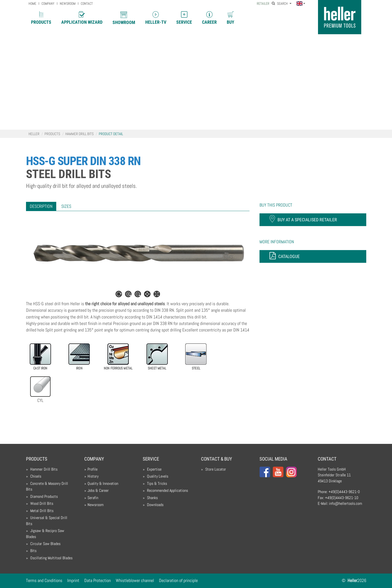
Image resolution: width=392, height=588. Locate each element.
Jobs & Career (98, 491)
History (93, 476)
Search (280, 4)
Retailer (263, 4)
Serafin (93, 498)
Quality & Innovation (103, 484)
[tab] (41, 206)
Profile (92, 469)
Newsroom (95, 505)
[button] (301, 4)
